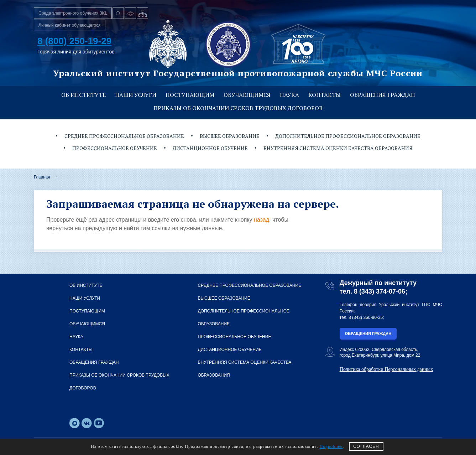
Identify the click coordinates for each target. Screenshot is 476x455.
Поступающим (190, 95)
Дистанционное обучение (210, 148)
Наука (289, 95)
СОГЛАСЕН (366, 446)
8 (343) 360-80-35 (366, 317)
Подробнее (331, 446)
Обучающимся (247, 95)
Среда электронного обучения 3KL (73, 13)
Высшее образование (230, 136)
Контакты (325, 95)
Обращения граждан (383, 95)
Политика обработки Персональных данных (386, 369)
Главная (42, 177)
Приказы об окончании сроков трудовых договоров (238, 108)
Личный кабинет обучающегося (70, 25)
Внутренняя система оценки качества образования (338, 148)
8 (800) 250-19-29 (74, 41)
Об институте (83, 95)
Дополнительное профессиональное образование (348, 136)
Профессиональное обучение (115, 148)
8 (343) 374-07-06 (380, 291)
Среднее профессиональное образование (124, 136)
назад (261, 220)
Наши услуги (136, 95)
